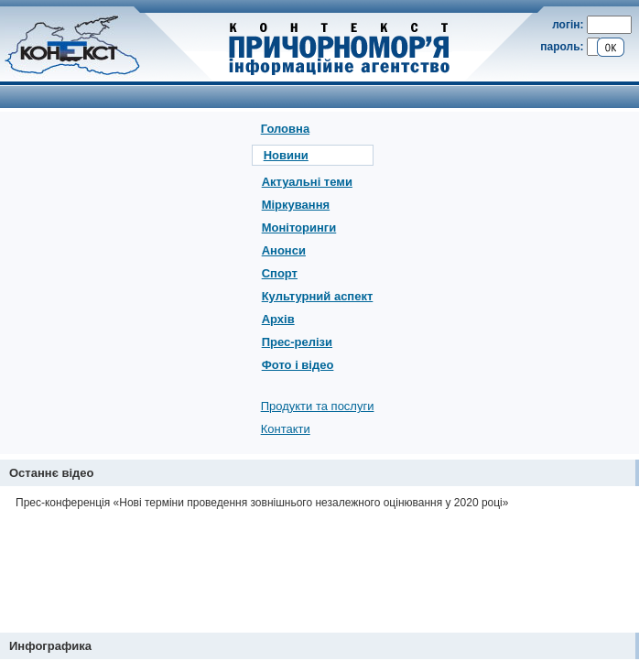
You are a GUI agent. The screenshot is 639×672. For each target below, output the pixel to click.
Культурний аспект (318, 296)
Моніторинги (299, 228)
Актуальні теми (307, 182)
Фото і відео (298, 365)
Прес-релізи (297, 342)
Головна (285, 129)
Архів (278, 319)
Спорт (280, 273)
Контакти (286, 429)
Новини (286, 155)
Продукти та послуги (318, 406)
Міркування (296, 205)
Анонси (284, 250)
